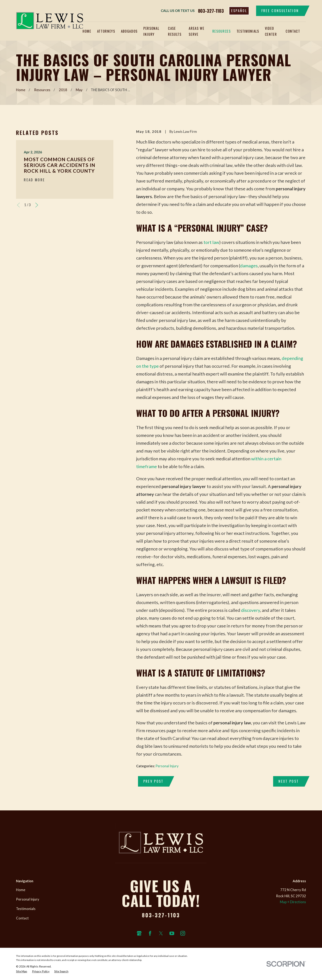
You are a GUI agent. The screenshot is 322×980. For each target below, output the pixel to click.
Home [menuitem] (87, 31)
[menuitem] (22, 971)
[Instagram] (183, 933)
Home (21, 890)
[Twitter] (161, 933)
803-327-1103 (211, 11)
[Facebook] (150, 933)
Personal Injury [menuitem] (151, 31)
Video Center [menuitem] (271, 31)
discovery (251, 610)
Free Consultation (280, 11)
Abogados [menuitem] (129, 31)
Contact (22, 918)
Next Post (289, 781)
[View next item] (37, 205)
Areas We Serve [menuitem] (197, 31)
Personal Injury (167, 766)
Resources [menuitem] (222, 31)
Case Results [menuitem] (175, 31)
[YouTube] (172, 933)
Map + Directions (293, 902)
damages (249, 266)
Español (239, 11)
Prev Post (154, 781)
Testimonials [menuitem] (248, 31)
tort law (211, 242)
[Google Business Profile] (139, 933)
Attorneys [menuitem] (106, 31)
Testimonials (26, 909)
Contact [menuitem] (293, 31)
